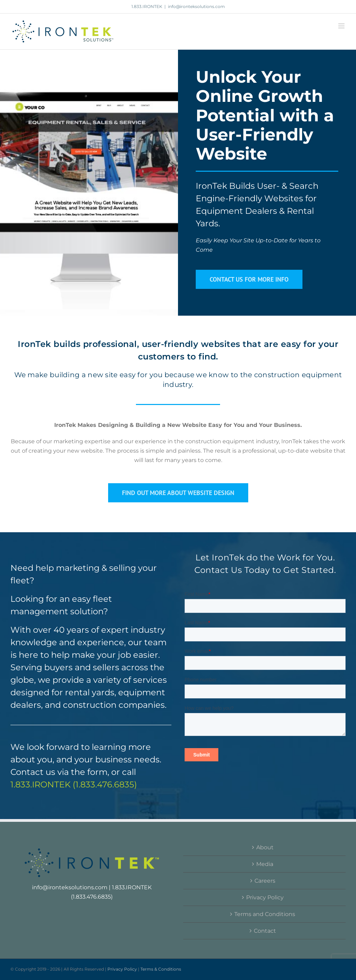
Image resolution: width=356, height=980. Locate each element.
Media (265, 864)
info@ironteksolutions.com (196, 6)
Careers (265, 881)
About (265, 847)
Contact (265, 931)
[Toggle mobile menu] (342, 26)
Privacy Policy (265, 897)
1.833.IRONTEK (147, 6)
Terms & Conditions (161, 969)
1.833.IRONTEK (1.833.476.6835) (74, 784)
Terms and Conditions (265, 914)
